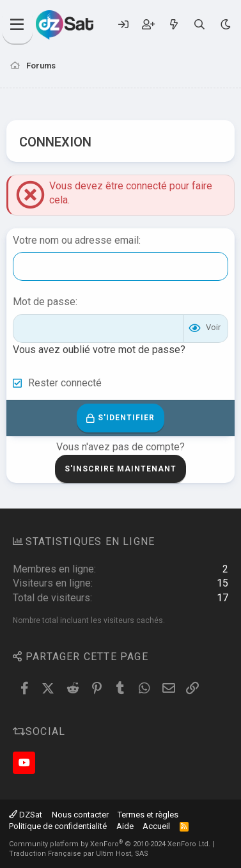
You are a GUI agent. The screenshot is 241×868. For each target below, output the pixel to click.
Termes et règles (148, 815)
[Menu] (18, 25)
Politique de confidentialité (58, 826)
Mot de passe (44, 302)
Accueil (156, 826)
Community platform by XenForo (110, 844)
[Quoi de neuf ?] (174, 25)
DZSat (26, 815)
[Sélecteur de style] (225, 25)
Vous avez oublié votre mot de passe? (99, 350)
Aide (125, 826)
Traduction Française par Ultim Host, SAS (79, 854)
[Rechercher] (200, 25)
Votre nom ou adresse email (76, 240)
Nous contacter (80, 815)
